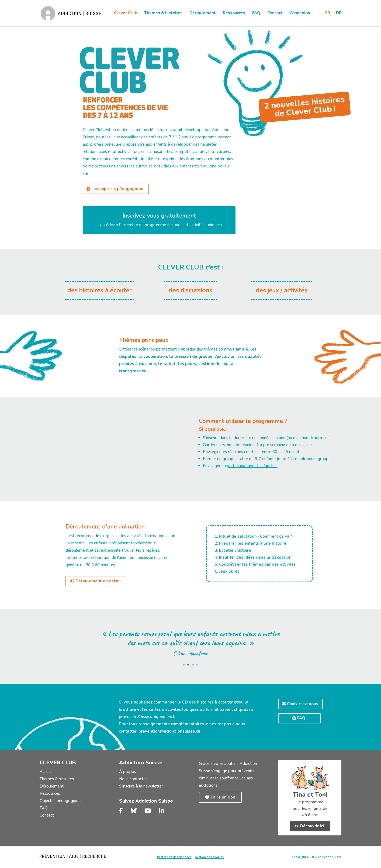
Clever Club (126, 14)
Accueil (46, 772)
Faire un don (223, 797)
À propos (128, 772)
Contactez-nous (303, 704)
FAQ (256, 14)
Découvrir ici (312, 826)
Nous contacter (133, 779)
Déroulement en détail (98, 581)
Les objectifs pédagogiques (118, 189)
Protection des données (174, 857)
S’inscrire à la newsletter (141, 786)
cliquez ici (244, 709)
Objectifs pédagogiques (61, 801)
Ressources (234, 14)
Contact (275, 14)
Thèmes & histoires (163, 14)
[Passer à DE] (339, 19)
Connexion (300, 14)
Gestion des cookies (209, 857)
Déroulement (203, 14)
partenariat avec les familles (252, 466)
